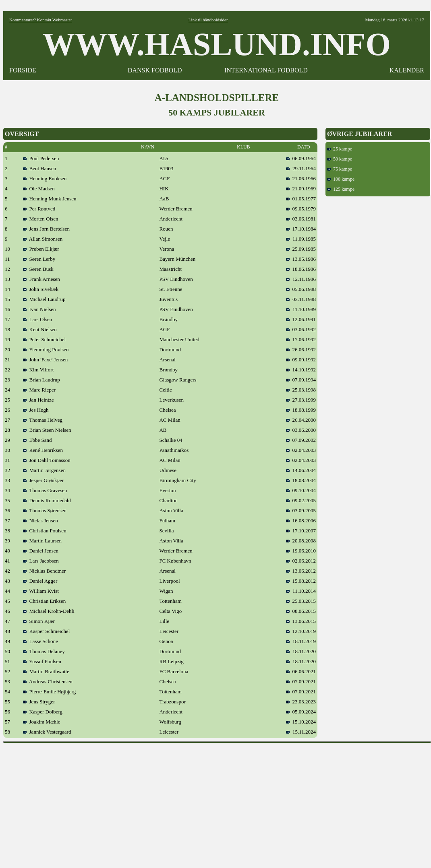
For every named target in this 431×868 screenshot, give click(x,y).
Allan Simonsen (43, 239)
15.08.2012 (301, 581)
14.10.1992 (301, 370)
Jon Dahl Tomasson (47, 460)
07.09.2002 (301, 440)
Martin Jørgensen (44, 470)
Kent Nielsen (40, 329)
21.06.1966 (301, 178)
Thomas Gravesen (45, 490)
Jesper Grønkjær (43, 480)
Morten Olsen (40, 219)
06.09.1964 (301, 158)
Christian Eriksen (44, 601)
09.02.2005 (301, 500)
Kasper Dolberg (43, 712)
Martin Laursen (42, 541)
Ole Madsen (39, 189)
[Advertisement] (217, 803)
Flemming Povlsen (46, 349)
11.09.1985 (301, 239)
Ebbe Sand (37, 440)
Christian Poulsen (45, 531)
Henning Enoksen (45, 178)
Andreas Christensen (48, 681)
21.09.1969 (301, 189)
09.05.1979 (301, 209)
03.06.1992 (301, 329)
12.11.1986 (301, 279)
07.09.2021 (301, 681)
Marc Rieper (39, 390)
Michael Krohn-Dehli (49, 611)
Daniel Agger (40, 581)
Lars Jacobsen (41, 561)
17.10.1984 (301, 229)
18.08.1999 (301, 410)
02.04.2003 (301, 450)
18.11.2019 (301, 641)
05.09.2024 (301, 712)
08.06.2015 (301, 611)
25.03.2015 (301, 601)
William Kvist (41, 591)
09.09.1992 (301, 360)
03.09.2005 (301, 510)
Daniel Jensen (41, 551)
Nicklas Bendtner (44, 571)
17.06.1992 (301, 339)
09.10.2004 (301, 490)
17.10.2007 (301, 531)
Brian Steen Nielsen (47, 430)
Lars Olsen (37, 319)
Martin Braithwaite (46, 671)
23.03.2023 (301, 702)
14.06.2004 (301, 470)
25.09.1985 (301, 249)
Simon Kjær (39, 621)
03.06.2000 (301, 430)
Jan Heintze (38, 400)
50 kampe (340, 159)
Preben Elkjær (41, 249)
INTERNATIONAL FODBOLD (266, 70)
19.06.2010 (301, 551)
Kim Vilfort (38, 370)
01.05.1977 (301, 199)
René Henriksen (43, 450)
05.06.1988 (301, 289)
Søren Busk (38, 269)
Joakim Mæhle (41, 722)
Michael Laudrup (44, 299)
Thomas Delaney (44, 651)
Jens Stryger (39, 702)
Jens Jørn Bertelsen (46, 229)
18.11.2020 (301, 651)
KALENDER (407, 70)
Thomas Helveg (43, 420)
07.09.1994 (301, 380)
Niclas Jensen (40, 521)
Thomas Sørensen (45, 510)
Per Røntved (39, 209)
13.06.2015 (301, 621)
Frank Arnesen (41, 279)
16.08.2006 (301, 521)
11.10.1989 (301, 309)
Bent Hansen (39, 168)
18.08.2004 (301, 480)
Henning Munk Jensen (50, 199)
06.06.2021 (301, 671)
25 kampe (340, 149)
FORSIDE (23, 70)
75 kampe (340, 169)
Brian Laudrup (41, 380)
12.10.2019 (301, 631)
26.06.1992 (301, 349)
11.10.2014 (301, 591)
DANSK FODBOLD (155, 70)
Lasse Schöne (40, 641)
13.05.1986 (301, 259)
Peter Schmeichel (44, 339)
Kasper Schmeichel (46, 631)
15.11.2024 (301, 732)
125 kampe (341, 189)
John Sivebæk (41, 289)
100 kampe (341, 179)
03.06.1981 (301, 219)
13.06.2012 (301, 571)
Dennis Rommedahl (47, 500)
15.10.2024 (301, 722)
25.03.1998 (301, 390)
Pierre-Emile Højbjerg (49, 692)
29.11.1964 (301, 168)
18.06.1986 (301, 269)
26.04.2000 (301, 420)
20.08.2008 (301, 541)
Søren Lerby (39, 259)
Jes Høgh (36, 410)
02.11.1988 (301, 299)
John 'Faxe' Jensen (45, 360)
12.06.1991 (301, 319)
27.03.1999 (301, 400)
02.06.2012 (301, 561)
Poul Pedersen (41, 158)
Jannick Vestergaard (47, 732)
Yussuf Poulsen (42, 661)
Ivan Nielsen (39, 309)
